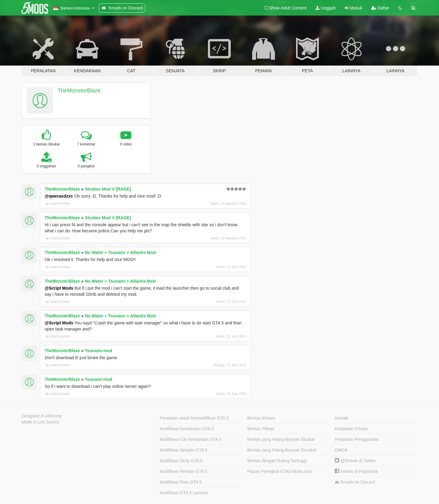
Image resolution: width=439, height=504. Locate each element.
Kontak (341, 418)
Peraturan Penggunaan (357, 439)
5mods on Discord (355, 482)
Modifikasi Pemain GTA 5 (184, 471)
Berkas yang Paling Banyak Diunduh (282, 450)
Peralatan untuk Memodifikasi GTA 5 (194, 418)
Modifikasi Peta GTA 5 (181, 482)
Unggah (326, 8)
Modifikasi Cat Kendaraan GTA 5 (191, 439)
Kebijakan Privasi (351, 429)
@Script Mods (59, 288)
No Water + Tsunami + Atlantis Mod (120, 252)
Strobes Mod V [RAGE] (108, 189)
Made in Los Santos (41, 422)
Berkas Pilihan (261, 429)
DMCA (341, 450)
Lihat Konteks (58, 203)
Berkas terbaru (261, 418)
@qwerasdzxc (59, 196)
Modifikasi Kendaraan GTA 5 (187, 429)
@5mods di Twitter (355, 461)
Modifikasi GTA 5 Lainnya (184, 493)
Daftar (380, 8)
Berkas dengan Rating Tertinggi (277, 461)
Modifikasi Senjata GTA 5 (184, 450)
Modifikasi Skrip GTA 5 (181, 461)
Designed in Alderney (42, 416)
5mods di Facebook (356, 471)
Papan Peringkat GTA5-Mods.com (280, 471)
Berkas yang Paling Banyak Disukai (281, 439)
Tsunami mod (98, 351)
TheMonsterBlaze (79, 91)
